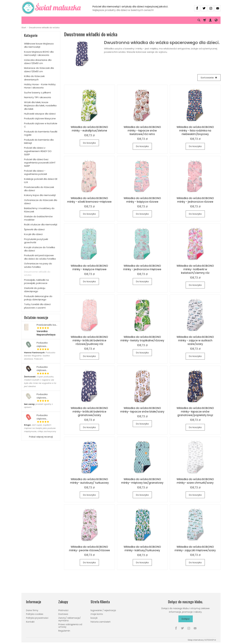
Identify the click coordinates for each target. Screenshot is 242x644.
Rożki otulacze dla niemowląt (41, 224)
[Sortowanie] (209, 78)
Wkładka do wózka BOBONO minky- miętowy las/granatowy (142, 481)
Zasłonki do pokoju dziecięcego (35, 290)
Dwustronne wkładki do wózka (37, 273)
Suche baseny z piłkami (37, 93)
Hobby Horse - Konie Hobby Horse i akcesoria (40, 86)
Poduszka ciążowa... (42, 344)
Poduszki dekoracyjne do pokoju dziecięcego (38, 298)
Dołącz (186, 619)
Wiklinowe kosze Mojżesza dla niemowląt (39, 45)
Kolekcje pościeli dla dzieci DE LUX (41, 181)
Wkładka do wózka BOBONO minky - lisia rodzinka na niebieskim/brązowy (195, 131)
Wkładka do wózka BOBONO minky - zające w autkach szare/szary (195, 340)
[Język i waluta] (216, 20)
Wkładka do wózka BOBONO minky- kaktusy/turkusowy (142, 549)
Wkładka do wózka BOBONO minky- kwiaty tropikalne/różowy (142, 339)
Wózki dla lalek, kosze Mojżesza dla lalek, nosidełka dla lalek (40, 106)
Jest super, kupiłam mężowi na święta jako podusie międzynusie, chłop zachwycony (40, 428)
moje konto (97, 614)
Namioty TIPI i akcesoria (38, 97)
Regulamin (64, 631)
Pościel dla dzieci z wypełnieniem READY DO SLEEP (38, 151)
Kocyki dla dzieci (33, 234)
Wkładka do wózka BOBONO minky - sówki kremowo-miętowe (89, 200)
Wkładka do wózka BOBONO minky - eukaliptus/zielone (89, 129)
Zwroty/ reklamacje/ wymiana (70, 619)
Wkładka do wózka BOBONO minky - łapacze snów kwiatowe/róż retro (142, 131)
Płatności (63, 610)
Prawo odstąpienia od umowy (70, 626)
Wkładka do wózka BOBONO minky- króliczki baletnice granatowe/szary (89, 412)
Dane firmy (32, 610)
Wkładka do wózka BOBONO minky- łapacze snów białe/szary (142, 410)
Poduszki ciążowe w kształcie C (41, 125)
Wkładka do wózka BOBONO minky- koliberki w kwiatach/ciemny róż (195, 269)
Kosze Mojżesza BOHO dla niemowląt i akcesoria (39, 53)
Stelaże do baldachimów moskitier (38, 218)
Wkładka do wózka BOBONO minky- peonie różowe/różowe (89, 549)
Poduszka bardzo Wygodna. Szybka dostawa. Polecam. (40, 356)
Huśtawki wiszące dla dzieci (40, 114)
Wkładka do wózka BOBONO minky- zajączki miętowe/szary (195, 549)
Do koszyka (89, 143)
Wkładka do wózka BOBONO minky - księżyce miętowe (89, 268)
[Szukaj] (199, 20)
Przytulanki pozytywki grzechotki (36, 241)
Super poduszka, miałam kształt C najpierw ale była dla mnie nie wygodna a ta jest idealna (40, 381)
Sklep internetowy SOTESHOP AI (202, 640)
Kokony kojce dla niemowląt (40, 195)
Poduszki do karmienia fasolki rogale (41, 133)
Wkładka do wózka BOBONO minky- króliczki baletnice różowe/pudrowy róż (89, 340)
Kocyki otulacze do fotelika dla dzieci (40, 249)
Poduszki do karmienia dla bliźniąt (39, 141)
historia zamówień (101, 622)
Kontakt (30, 622)
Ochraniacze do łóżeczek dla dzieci (41, 202)
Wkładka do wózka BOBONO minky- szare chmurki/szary (195, 481)
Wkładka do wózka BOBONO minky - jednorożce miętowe (142, 268)
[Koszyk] (205, 20)
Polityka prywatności (37, 618)
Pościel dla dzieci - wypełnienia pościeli (35, 172)
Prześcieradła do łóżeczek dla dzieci (39, 189)
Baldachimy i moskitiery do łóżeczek (39, 210)
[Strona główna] (53, 8)
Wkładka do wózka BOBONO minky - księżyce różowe (142, 200)
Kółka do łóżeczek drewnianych (34, 78)
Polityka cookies (35, 614)
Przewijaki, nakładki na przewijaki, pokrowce (36, 281)
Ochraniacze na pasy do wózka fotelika (38, 265)
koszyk (94, 618)
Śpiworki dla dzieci (34, 229)
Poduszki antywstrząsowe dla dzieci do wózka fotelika (40, 257)
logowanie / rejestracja (103, 610)
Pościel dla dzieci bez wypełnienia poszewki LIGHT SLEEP (40, 163)
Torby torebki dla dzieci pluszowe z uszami (37, 306)
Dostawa (63, 614)
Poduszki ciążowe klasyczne (40, 118)
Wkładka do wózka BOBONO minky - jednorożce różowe (195, 200)
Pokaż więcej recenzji (41, 437)
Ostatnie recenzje (36, 317)
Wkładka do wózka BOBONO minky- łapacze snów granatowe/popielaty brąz (195, 412)
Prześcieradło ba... (47, 325)
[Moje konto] (210, 20)
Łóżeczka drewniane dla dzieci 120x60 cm (38, 62)
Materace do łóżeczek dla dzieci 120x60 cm (39, 70)
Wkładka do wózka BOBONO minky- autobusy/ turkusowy (89, 481)
